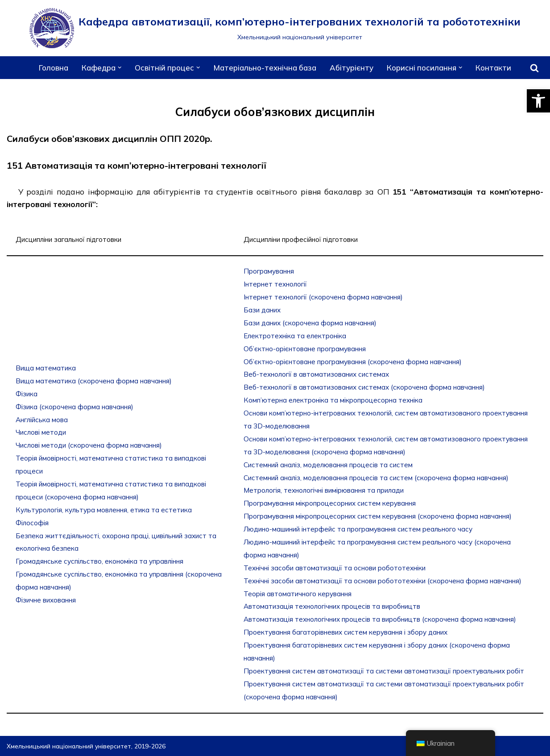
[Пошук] (534, 68)
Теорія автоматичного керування (298, 594)
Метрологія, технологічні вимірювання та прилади (324, 490)
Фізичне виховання (46, 600)
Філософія (32, 523)
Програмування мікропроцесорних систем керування (330, 503)
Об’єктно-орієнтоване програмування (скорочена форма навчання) (353, 362)
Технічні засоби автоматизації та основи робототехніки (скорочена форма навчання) (383, 581)
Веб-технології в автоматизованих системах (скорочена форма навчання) (364, 387)
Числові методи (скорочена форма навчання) (89, 445)
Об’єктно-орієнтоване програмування (305, 349)
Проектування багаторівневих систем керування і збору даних (345, 632)
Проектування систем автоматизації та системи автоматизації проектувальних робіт (384, 671)
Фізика (27, 394)
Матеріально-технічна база (265, 68)
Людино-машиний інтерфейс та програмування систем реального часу (358, 529)
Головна (54, 68)
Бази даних (262, 310)
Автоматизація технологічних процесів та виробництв (332, 606)
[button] (538, 101)
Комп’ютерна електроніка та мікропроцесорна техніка (333, 400)
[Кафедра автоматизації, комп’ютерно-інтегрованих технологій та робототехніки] (275, 28)
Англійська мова (42, 420)
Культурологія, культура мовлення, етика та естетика (104, 510)
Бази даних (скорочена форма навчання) (310, 323)
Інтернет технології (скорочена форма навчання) (323, 297)
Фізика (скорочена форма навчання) (74, 407)
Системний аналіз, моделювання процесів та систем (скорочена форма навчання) (376, 478)
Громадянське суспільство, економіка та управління (99, 561)
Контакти (493, 68)
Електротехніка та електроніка (295, 336)
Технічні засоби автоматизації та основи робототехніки (335, 568)
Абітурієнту (352, 68)
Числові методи (41, 432)
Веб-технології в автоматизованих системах (316, 374)
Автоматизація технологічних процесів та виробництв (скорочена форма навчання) (380, 619)
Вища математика (46, 368)
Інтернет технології (275, 284)
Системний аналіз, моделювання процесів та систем (328, 465)
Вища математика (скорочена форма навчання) (94, 381)
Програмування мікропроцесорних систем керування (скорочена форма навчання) (378, 516)
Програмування (269, 271)
